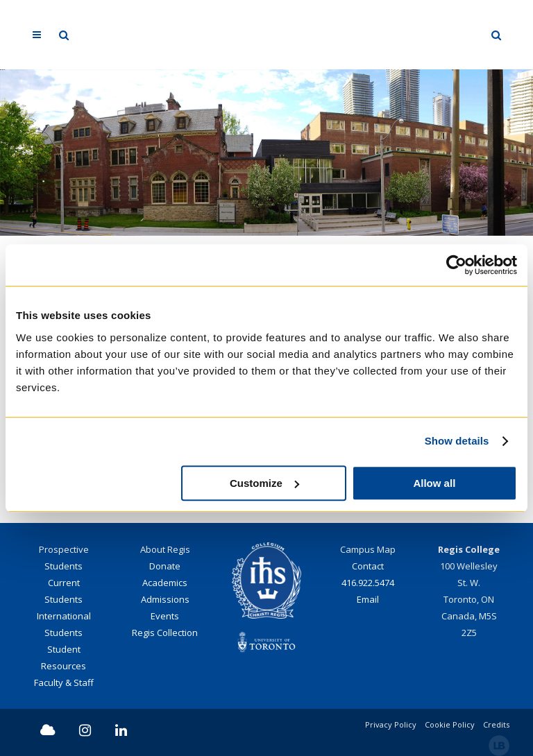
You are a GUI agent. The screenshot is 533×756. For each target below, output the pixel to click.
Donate (165, 566)
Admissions (165, 599)
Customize (264, 483)
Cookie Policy (450, 724)
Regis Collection (165, 633)
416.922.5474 (368, 583)
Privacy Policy (391, 724)
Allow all (434, 483)
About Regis (165, 549)
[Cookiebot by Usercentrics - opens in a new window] (456, 265)
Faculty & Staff (64, 682)
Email (368, 599)
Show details (457, 441)
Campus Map (368, 549)
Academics (165, 583)
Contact (368, 566)
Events (165, 616)
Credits (496, 724)
